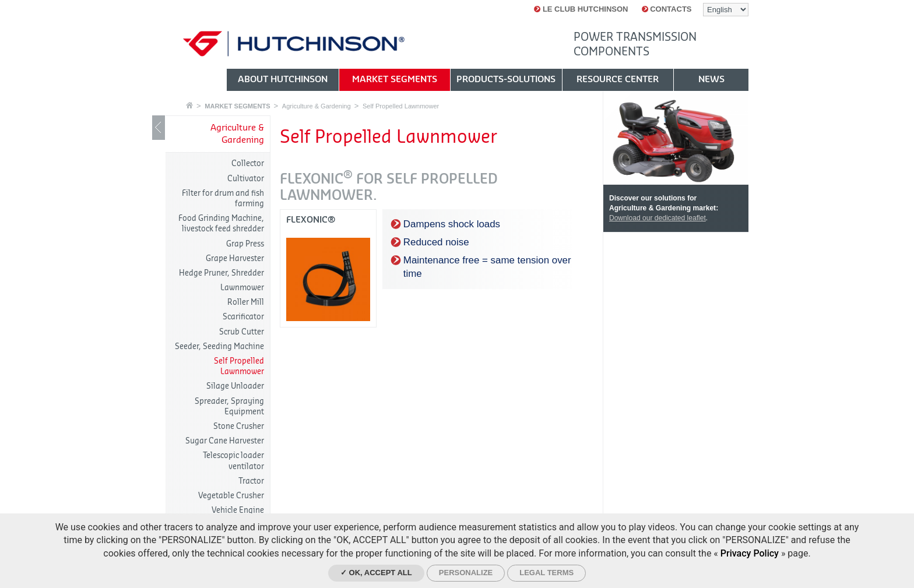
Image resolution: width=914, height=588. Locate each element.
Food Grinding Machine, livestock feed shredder (221, 223)
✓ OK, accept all (376, 573)
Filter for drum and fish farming (223, 198)
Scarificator (243, 317)
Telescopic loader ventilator (233, 461)
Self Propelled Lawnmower (401, 106)
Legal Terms (546, 573)
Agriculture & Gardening (317, 106)
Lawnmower (242, 288)
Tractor (251, 481)
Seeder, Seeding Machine (219, 346)
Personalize (466, 573)
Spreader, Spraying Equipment (229, 406)
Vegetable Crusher (231, 496)
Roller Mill (246, 302)
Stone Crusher (239, 426)
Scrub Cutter (242, 332)
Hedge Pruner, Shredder (222, 273)
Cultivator (246, 179)
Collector (248, 163)
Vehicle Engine (238, 510)
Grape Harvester (235, 258)
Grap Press (245, 244)
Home (189, 105)
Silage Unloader (235, 386)
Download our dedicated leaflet (658, 218)
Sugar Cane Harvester (225, 441)
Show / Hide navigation (159, 128)
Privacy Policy (750, 553)
